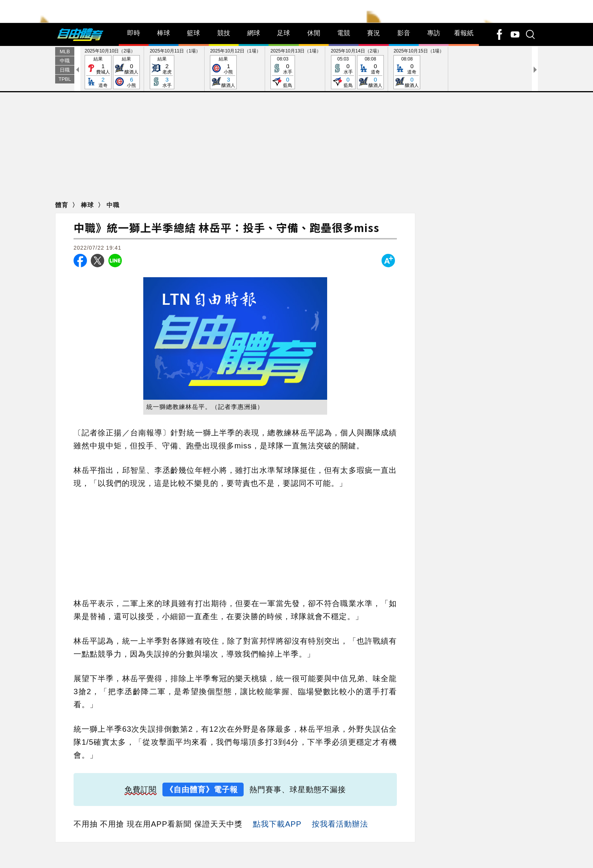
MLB (65, 68)
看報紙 (464, 49)
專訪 (434, 49)
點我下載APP (277, 840)
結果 (98, 89)
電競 (344, 49)
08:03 (283, 89)
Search (11, 35)
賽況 (373, 49)
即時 (134, 49)
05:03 (343, 89)
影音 (404, 49)
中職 (65, 77)
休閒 (314, 49)
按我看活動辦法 (340, 840)
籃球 (193, 49)
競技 (224, 49)
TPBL (65, 95)
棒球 (164, 49)
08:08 (370, 89)
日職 (65, 86)
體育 (63, 221)
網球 (254, 49)
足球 (283, 49)
